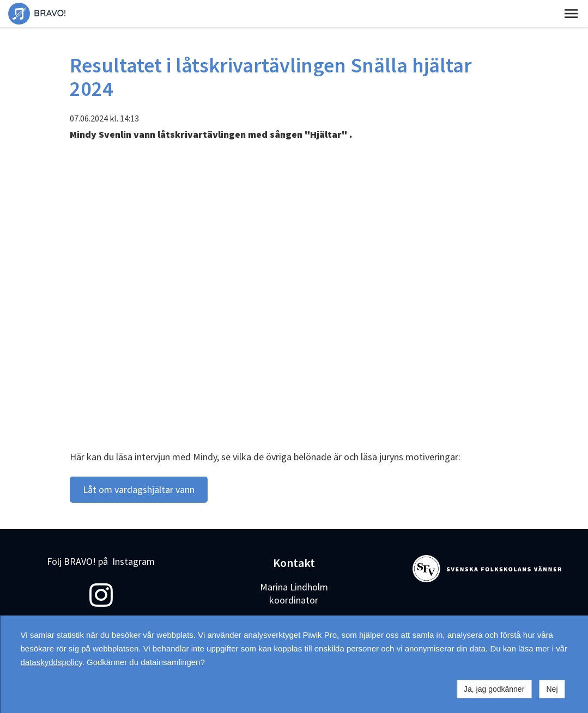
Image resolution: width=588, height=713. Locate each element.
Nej (552, 689)
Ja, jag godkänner (494, 689)
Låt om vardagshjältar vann (139, 489)
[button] (571, 14)
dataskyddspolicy (51, 662)
